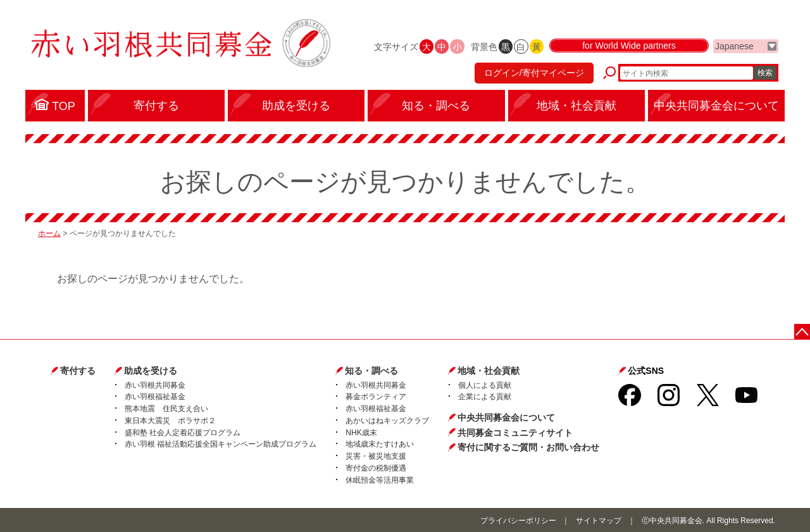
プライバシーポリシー (518, 521)
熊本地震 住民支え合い (166, 409)
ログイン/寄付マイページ (534, 73)
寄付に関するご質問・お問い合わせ (528, 447)
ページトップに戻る (802, 332)
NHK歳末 (361, 433)
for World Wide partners (629, 46)
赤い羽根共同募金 (155, 385)
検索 (765, 73)
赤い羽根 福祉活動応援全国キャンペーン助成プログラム (221, 444)
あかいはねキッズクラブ (387, 421)
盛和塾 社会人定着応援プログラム (183, 433)
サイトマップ (599, 521)
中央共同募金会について (506, 418)
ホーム (49, 233)
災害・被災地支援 (376, 456)
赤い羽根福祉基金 (155, 397)
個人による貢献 (485, 385)
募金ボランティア (376, 397)
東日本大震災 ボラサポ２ (170, 421)
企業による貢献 (485, 397)
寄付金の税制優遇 (376, 468)
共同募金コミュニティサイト (515, 433)
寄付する (78, 371)
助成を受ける (151, 371)
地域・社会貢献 (489, 371)
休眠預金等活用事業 (380, 480)
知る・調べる (371, 371)
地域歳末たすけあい (380, 444)
